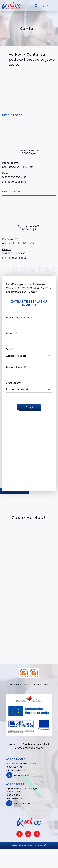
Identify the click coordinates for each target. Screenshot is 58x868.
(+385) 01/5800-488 (14, 177)
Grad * (10, 349)
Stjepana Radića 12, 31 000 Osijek (22, 788)
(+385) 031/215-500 (14, 253)
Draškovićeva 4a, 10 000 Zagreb (21, 764)
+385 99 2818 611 (22, 775)
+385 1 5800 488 (14, 767)
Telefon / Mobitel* (16, 367)
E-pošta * (11, 333)
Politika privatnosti (17, 845)
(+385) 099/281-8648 (15, 258)
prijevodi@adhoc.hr (16, 770)
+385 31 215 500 (14, 792)
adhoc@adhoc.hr (14, 799)
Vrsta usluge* (14, 383)
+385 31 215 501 (13, 795)
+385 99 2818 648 (22, 804)
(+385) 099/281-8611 (14, 182)
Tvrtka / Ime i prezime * (19, 318)
